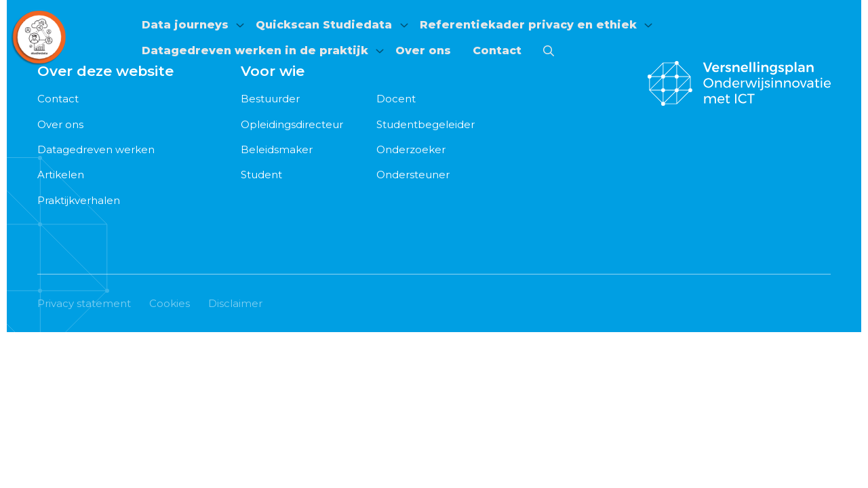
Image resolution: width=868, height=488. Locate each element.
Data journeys (183, 27)
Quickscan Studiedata (327, 27)
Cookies (170, 303)
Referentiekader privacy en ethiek (536, 27)
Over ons (427, 49)
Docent (396, 99)
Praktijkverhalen (79, 200)
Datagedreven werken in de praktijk (253, 49)
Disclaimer (235, 303)
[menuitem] (189, 27)
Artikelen (61, 175)
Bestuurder (270, 99)
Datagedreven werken (96, 149)
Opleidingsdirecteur (292, 124)
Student (261, 175)
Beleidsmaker (277, 149)
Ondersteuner (413, 175)
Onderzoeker (411, 149)
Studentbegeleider (426, 124)
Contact (500, 49)
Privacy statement (84, 303)
